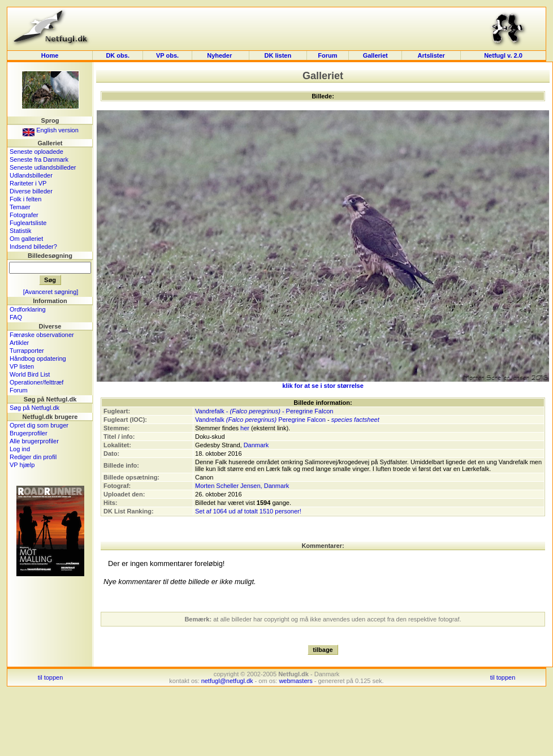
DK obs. (118, 55)
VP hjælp (22, 465)
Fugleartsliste (28, 223)
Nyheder (220, 55)
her (245, 428)
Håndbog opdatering (38, 358)
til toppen (51, 677)
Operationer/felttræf (36, 382)
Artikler (19, 343)
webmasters (295, 681)
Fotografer (24, 215)
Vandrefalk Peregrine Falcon (260, 420)
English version (51, 130)
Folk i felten (25, 199)
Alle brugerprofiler (34, 441)
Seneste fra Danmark (39, 159)
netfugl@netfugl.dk (227, 681)
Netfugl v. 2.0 (503, 55)
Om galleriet (26, 239)
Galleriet (375, 55)
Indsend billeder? (33, 247)
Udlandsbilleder (31, 175)
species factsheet (355, 420)
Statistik (21, 231)
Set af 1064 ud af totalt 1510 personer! (248, 511)
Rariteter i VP (28, 183)
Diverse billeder (31, 191)
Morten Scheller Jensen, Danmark (242, 486)
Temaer (20, 207)
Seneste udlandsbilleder (43, 167)
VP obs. (167, 55)
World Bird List (30, 374)
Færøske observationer (42, 335)
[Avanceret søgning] (51, 292)
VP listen (22, 366)
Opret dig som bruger (39, 425)
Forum (327, 55)
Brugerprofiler (29, 433)
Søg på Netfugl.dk (34, 408)
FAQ (16, 317)
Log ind (20, 449)
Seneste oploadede (36, 152)
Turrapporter (27, 351)
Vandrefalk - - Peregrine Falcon (264, 411)
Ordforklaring (28, 309)
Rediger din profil (33, 457)
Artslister (431, 55)
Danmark (256, 445)
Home (50, 55)
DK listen (278, 55)
